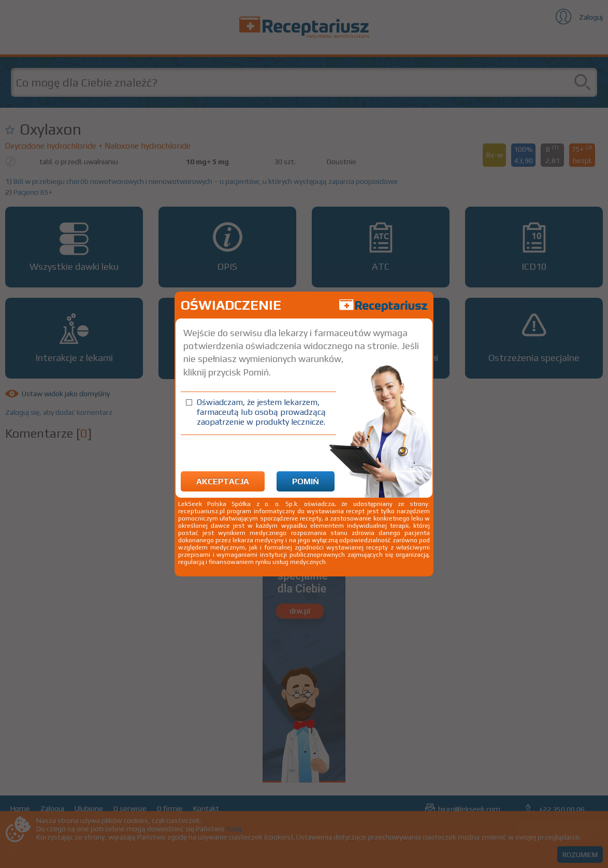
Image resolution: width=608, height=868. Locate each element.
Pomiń (306, 481)
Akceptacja (223, 481)
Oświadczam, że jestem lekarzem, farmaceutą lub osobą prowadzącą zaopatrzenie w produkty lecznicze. (261, 412)
